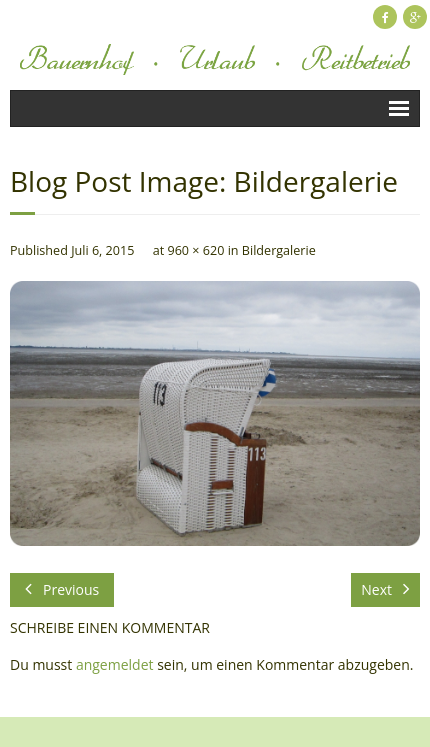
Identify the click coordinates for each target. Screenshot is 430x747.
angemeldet (115, 664)
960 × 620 (195, 250)
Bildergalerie (279, 250)
